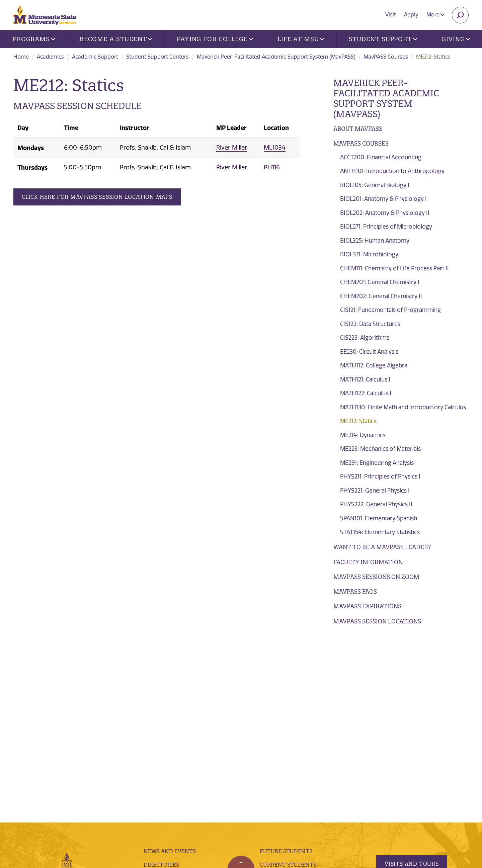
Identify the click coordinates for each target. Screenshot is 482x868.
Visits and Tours (412, 678)
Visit (391, 15)
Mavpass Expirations (367, 606)
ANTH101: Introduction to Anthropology (392, 171)
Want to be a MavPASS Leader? (382, 547)
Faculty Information (368, 562)
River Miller (232, 148)
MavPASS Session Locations (377, 621)
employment (163, 732)
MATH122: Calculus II (367, 393)
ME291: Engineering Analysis (377, 463)
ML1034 (275, 148)
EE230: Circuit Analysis (369, 352)
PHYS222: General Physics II (376, 504)
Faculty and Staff (288, 713)
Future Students (286, 665)
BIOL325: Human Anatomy (375, 241)
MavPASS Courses (386, 57)
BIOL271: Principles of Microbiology (386, 227)
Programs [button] (34, 39)
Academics (50, 57)
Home (21, 57)
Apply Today (405, 733)
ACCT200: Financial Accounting (381, 157)
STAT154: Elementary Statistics (380, 532)
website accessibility (223, 805)
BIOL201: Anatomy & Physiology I (383, 199)
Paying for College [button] (215, 39)
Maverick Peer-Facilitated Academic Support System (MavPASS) (276, 57)
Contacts (158, 705)
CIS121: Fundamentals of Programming (390, 310)
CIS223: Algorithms (365, 338)
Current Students (288, 679)
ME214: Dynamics (363, 435)
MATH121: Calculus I (365, 379)
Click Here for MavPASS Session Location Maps (97, 197)
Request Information (416, 705)
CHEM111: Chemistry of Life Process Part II (394, 268)
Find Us (154, 692)
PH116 (272, 167)
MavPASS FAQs (355, 591)
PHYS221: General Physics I (375, 491)
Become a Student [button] (116, 39)
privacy (146, 805)
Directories (161, 679)
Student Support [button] (383, 39)
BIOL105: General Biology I (375, 185)
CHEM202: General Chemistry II (381, 296)
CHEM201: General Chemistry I (380, 282)
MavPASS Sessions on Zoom (376, 577)
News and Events (170, 665)
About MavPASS (358, 129)
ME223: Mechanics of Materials (380, 449)
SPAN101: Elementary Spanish (379, 518)
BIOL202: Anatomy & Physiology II (385, 213)
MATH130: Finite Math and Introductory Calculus (403, 407)
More (435, 15)
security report (177, 805)
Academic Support (95, 57)
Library (155, 718)
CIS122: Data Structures (370, 324)
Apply (411, 15)
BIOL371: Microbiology (369, 254)
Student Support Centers (157, 57)
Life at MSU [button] (301, 39)
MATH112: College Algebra (374, 365)
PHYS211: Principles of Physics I (380, 476)
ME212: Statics (358, 421)
